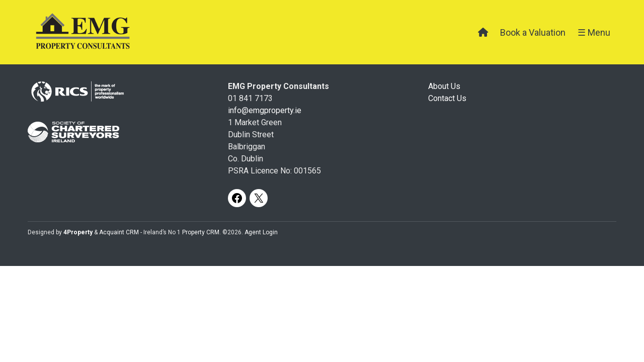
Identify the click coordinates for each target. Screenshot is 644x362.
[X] (259, 198)
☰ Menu (594, 32)
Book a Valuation (533, 32)
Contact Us (447, 98)
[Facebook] (237, 198)
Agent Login (261, 232)
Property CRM (201, 232)
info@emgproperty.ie (265, 110)
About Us (444, 86)
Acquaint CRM (119, 232)
